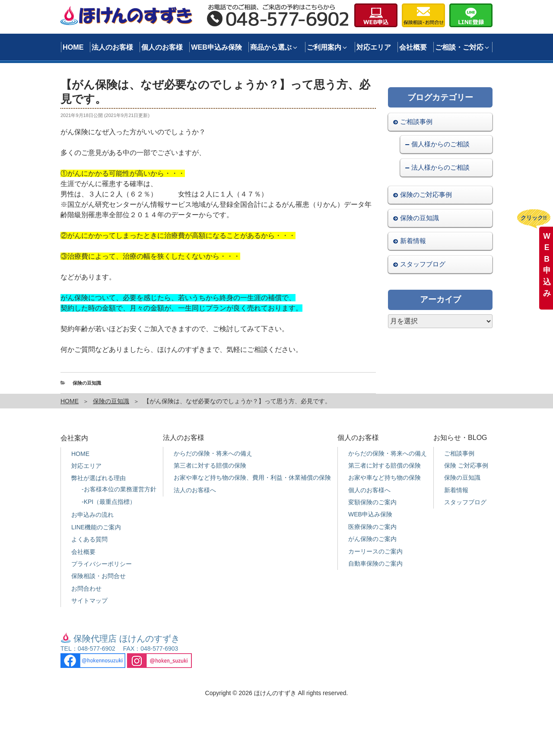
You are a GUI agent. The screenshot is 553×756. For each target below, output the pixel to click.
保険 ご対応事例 (466, 465)
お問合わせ (86, 588)
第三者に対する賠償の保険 (210, 465)
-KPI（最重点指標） (109, 502)
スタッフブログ (423, 264)
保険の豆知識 (87, 383)
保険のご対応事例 (426, 195)
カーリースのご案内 (375, 551)
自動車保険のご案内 (375, 563)
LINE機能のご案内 (96, 527)
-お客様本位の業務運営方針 (119, 489)
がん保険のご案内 (372, 539)
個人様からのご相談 (440, 144)
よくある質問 (89, 539)
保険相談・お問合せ (99, 576)
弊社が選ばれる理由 (99, 478)
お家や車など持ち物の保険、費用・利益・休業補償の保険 (252, 478)
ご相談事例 (416, 122)
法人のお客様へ (195, 490)
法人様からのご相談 (440, 167)
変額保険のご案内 (372, 502)
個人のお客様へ (369, 490)
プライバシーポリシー (102, 564)
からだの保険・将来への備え (213, 453)
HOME (73, 47)
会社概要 (413, 47)
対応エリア (374, 47)
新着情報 (413, 241)
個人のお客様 (162, 47)
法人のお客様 (112, 47)
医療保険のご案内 (372, 527)
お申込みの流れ (92, 515)
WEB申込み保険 (216, 47)
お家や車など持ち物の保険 (385, 478)
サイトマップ (89, 601)
